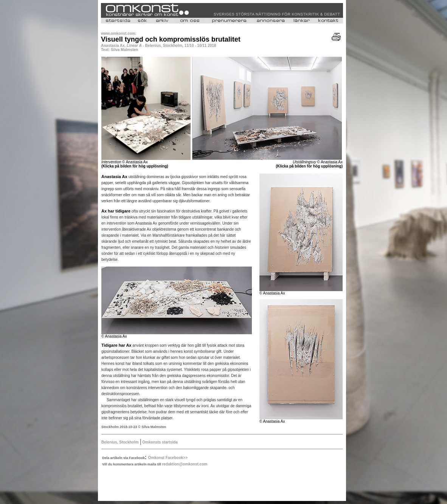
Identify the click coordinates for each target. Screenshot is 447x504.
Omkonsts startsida (160, 442)
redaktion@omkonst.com (185, 464)
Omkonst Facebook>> (168, 458)
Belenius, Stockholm (120, 442)
